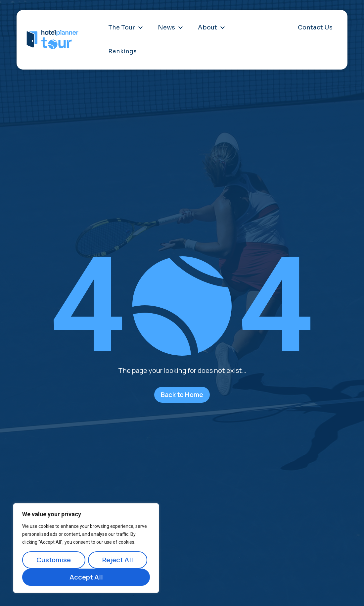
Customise (54, 560)
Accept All (86, 577)
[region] (86, 548)
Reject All (118, 560)
